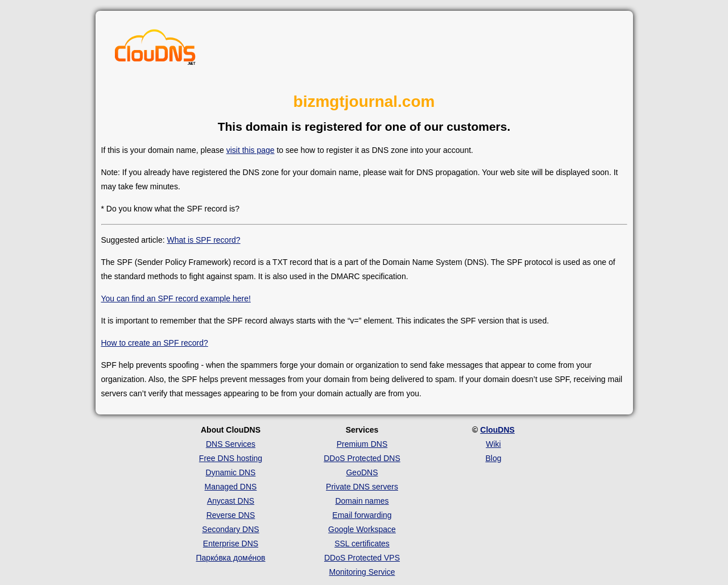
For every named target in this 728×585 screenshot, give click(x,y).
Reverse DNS (231, 515)
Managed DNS (231, 487)
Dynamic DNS (231, 472)
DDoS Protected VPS (362, 558)
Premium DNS (362, 444)
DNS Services (231, 444)
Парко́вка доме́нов (231, 558)
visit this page (251, 150)
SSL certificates (362, 543)
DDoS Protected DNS (362, 458)
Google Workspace (362, 529)
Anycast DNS (231, 501)
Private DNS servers (362, 487)
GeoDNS (362, 472)
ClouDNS (497, 430)
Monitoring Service (362, 572)
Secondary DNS (230, 529)
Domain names (362, 501)
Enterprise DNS (231, 543)
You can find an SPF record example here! (176, 298)
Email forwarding (362, 515)
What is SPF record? (203, 240)
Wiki (493, 444)
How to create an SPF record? (155, 343)
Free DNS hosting (231, 458)
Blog (493, 458)
